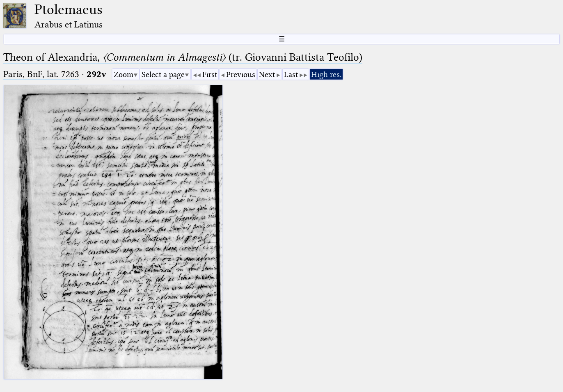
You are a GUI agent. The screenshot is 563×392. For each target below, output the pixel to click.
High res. (326, 74)
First (210, 74)
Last (291, 74)
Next (267, 74)
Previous (241, 74)
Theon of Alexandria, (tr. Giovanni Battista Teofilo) (183, 57)
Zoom (124, 74)
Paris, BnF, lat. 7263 (41, 74)
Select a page (163, 74)
